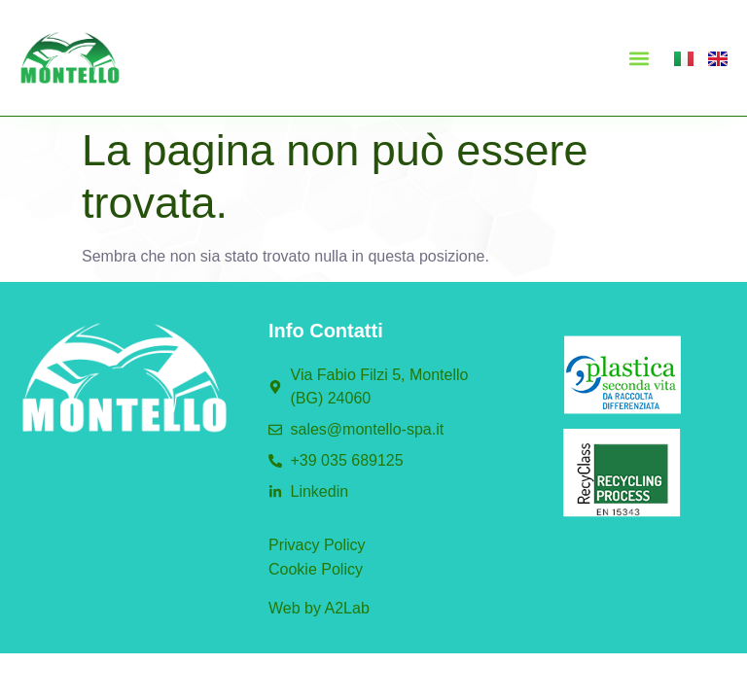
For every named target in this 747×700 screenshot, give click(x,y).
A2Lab (347, 608)
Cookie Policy (316, 569)
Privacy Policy (317, 545)
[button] (639, 58)
